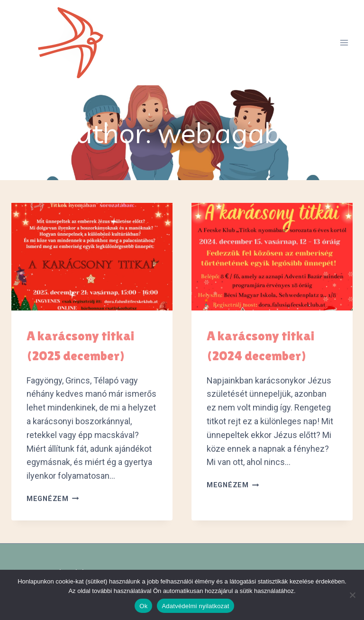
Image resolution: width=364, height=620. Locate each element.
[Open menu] (344, 42)
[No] (352, 595)
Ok (143, 606)
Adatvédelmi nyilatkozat (195, 606)
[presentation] (92, 257)
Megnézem (53, 499)
